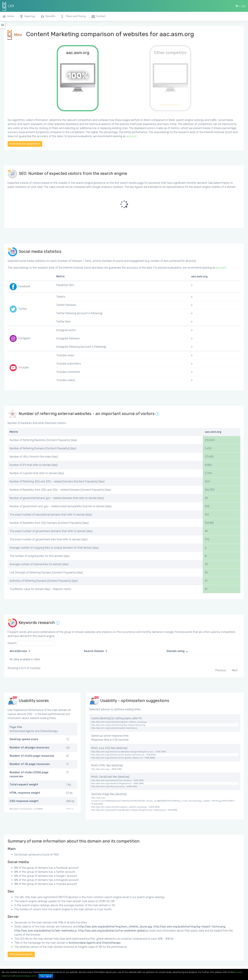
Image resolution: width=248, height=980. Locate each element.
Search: (31, 643)
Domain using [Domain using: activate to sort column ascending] (176, 651)
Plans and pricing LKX (21, 954)
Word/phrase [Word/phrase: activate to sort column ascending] (18, 651)
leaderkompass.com (25, 976)
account (132, 136)
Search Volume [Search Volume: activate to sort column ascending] (94, 651)
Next (235, 670)
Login (241, 6)
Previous (221, 670)
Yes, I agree (46, 976)
